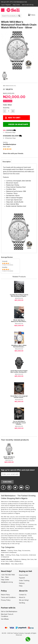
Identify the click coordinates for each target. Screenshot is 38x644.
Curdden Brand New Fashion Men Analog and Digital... (19, 295)
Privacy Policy (6, 600)
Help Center (16, 5)
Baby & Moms (19, 564)
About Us (22, 597)
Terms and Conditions (8, 597)
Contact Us (23, 595)
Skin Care (30, 559)
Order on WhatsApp (18, 124)
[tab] (7, 162)
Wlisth (9, 89)
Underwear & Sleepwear (9, 552)
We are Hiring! (24, 600)
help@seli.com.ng (7, 582)
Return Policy (5, 595)
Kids (13, 564)
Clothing (10, 550)
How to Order (24, 575)
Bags (20, 550)
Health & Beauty (6, 559)
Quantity (6, 108)
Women (3, 550)
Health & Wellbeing (15, 561)
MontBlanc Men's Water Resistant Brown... (19, 346)
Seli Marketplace (10, 144)
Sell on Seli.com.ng (28, 5)
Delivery (22, 583)
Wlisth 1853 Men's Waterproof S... (9, 458)
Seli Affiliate (5, 619)
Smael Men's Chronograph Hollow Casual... (19, 397)
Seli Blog (22, 603)
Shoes (15, 550)
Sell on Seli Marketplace (9, 611)
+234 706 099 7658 (8, 575)
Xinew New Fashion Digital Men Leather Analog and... (19, 371)
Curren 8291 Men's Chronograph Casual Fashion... (19, 423)
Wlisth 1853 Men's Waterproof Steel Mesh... (19, 321)
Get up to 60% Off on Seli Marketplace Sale (14, 2)
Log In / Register (6, 5)
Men (2, 555)
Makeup (24, 559)
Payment (22, 578)
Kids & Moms (5, 564)
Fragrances (17, 559)
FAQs (21, 586)
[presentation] (7, 162)
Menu (3, 10)
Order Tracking (24, 580)
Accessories (26, 550)
